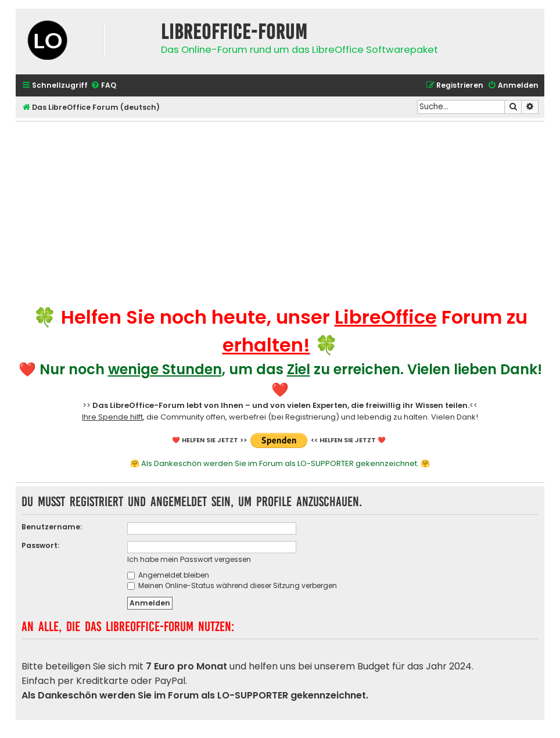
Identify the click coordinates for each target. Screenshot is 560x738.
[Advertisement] (280, 209)
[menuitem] (103, 86)
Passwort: (40, 545)
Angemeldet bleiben (168, 575)
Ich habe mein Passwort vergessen (189, 559)
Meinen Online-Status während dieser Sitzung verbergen (232, 585)
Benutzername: (52, 527)
